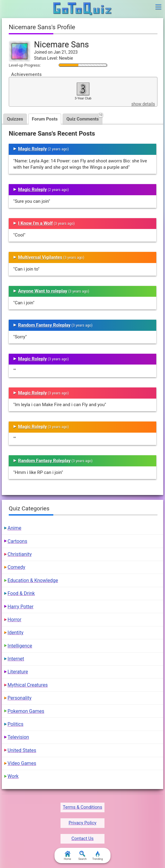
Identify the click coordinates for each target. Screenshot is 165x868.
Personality (19, 698)
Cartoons (17, 541)
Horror (14, 620)
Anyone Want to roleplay (43, 291)
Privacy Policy (82, 823)
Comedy (16, 567)
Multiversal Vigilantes (40, 257)
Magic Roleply (32, 149)
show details (143, 104)
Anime (14, 528)
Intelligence (20, 646)
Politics (16, 724)
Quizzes (15, 119)
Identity (16, 633)
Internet (16, 659)
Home (67, 856)
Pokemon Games (26, 711)
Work (13, 776)
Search (82, 856)
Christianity (20, 554)
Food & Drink (21, 593)
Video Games (22, 763)
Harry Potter (20, 607)
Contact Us (82, 838)
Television (18, 737)
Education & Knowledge (33, 580)
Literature (18, 672)
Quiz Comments (84, 118)
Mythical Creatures (28, 685)
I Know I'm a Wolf (35, 223)
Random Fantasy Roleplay (44, 325)
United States (22, 750)
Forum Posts (45, 119)
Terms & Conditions (83, 807)
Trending (97, 856)
